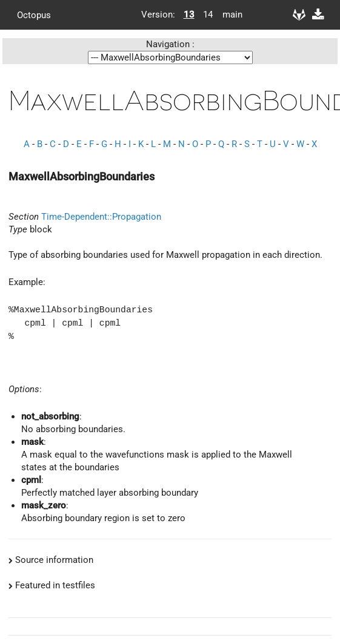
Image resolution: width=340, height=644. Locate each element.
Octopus (34, 15)
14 (208, 15)
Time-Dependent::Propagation (101, 217)
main (228, 15)
